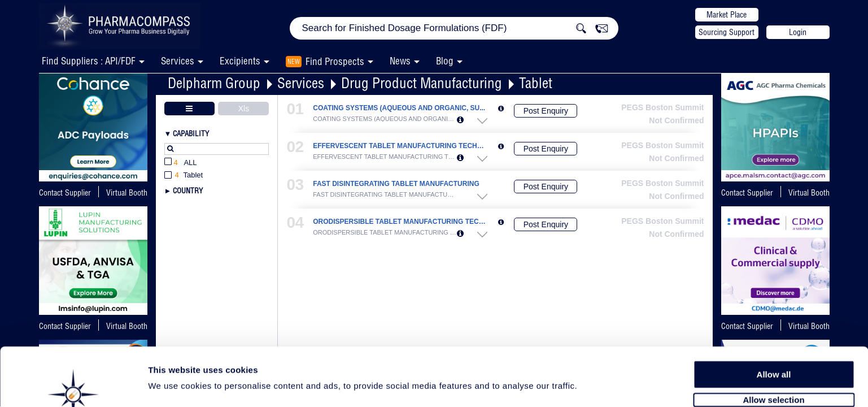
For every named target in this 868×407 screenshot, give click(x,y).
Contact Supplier (65, 193)
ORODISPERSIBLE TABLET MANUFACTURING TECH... (399, 222)
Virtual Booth (127, 193)
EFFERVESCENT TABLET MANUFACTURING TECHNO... (399, 146)
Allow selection (773, 365)
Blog (445, 61)
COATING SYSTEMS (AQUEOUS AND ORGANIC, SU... (399, 108)
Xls (244, 109)
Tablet (536, 83)
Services (301, 83)
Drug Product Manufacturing (422, 83)
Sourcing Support (727, 32)
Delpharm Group (214, 83)
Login (798, 32)
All (181, 163)
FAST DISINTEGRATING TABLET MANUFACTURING (396, 184)
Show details (593, 385)
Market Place (727, 15)
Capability (191, 133)
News (400, 61)
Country (188, 190)
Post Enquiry (546, 111)
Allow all (774, 339)
